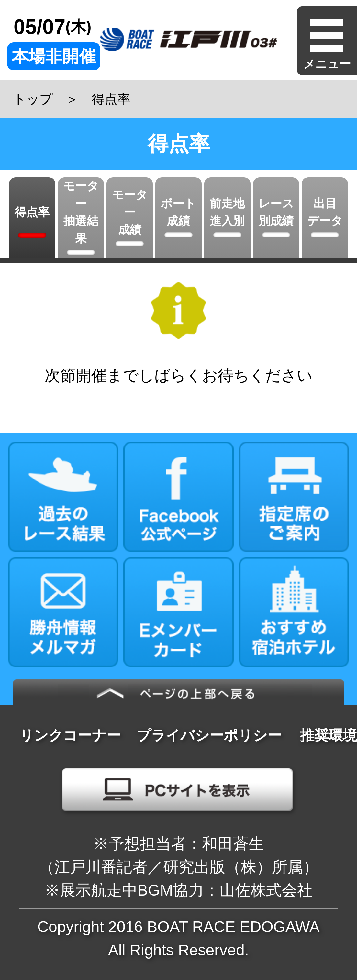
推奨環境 (329, 735)
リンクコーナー (70, 735)
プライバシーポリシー (209, 735)
